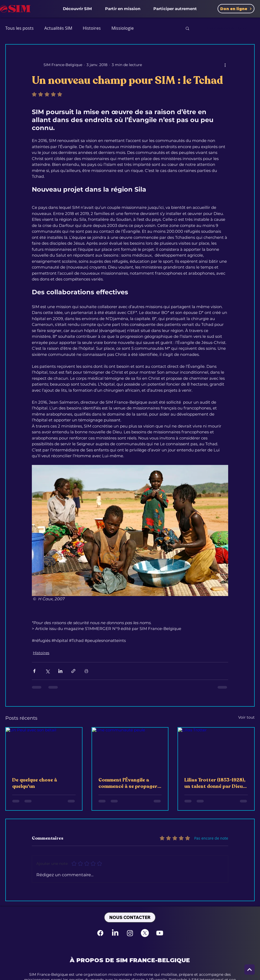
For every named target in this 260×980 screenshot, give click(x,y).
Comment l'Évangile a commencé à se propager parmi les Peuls (128, 783)
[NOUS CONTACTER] (130, 917)
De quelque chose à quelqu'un (35, 783)
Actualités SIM (58, 28)
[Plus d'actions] (225, 65)
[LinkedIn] (115, 933)
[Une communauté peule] (130, 749)
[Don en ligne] (236, 9)
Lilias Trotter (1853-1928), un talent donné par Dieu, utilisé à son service (215, 783)
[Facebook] (100, 933)
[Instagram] (130, 933)
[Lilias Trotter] (216, 749)
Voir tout (246, 717)
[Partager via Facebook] (34, 671)
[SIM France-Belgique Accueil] (15, 9)
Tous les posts (19, 28)
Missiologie (123, 28)
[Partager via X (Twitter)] (47, 671)
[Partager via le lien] (73, 671)
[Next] (250, 970)
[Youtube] (160, 933)
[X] (145, 933)
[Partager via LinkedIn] (60, 671)
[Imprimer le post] (86, 671)
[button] (77, 8)
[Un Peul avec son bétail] (44, 749)
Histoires (92, 28)
